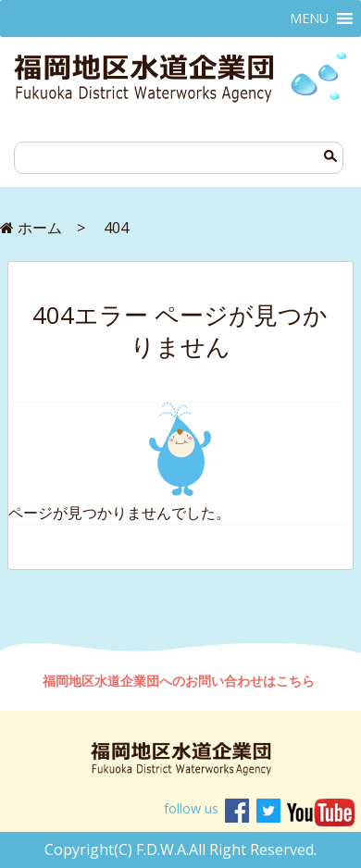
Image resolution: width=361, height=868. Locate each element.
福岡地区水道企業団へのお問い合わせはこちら (180, 681)
